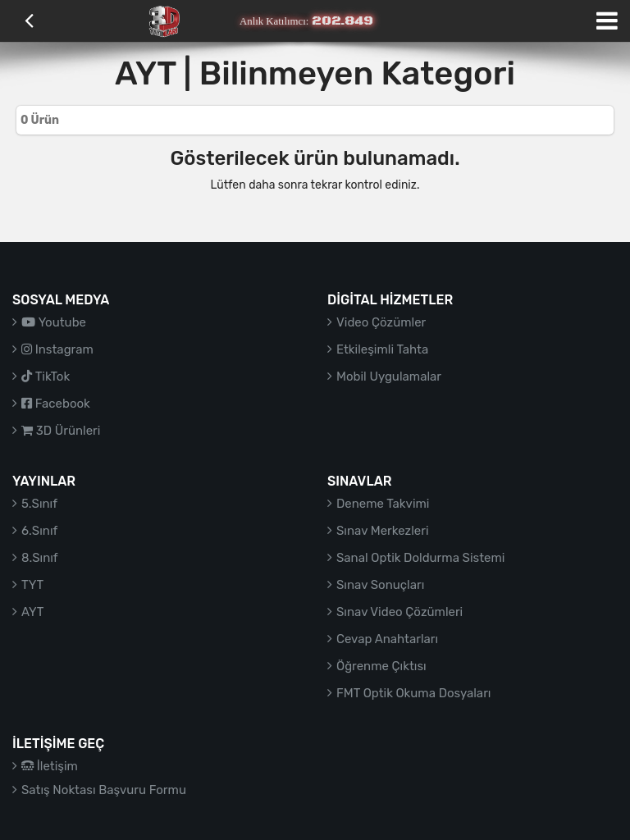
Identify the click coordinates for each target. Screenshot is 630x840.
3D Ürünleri (61, 431)
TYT (32, 585)
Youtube (54, 322)
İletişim (50, 766)
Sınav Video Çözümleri (399, 612)
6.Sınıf (39, 531)
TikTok (46, 377)
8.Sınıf (40, 558)
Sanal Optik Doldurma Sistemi (420, 558)
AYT (32, 612)
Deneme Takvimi (383, 504)
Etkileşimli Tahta (382, 349)
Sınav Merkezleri (383, 531)
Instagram (57, 349)
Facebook (56, 404)
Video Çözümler (381, 322)
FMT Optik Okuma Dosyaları (413, 693)
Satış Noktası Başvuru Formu (104, 790)
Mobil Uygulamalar (389, 377)
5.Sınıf (39, 504)
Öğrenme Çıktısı (381, 666)
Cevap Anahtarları (387, 639)
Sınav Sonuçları (380, 585)
